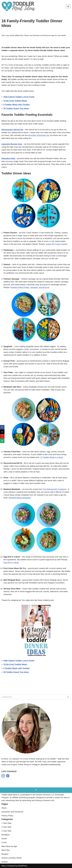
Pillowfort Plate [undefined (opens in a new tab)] (8, 158)
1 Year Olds (6, 823)
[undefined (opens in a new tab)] (12, 144)
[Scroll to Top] (36, 790)
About (4, 808)
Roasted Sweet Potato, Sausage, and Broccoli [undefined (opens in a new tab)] (30, 287)
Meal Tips (6, 850)
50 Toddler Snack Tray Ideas (16, 672)
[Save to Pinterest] (2, 436)
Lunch (4, 842)
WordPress (23, 866)
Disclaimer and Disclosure (12, 812)
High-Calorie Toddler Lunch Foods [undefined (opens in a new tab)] (19, 97)
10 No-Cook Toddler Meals (15, 664)
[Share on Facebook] (2, 427)
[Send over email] (2, 441)
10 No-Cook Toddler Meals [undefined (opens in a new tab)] (15, 101)
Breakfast (5, 835)
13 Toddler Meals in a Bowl (52, 457)
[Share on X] (2, 432)
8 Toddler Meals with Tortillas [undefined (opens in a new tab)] (17, 105)
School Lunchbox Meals (12, 858)
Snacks (5, 862)
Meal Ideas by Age (9, 846)
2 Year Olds (6, 827)
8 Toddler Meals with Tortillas (17, 668)
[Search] (34, 697)
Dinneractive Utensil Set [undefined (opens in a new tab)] (12, 130)
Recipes (5, 854)
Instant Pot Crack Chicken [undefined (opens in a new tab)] (57, 244)
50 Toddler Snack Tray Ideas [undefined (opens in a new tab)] (16, 108)
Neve (4, 866)
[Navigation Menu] (68, 6)
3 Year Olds (6, 831)
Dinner (4, 839)
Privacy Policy (7, 816)
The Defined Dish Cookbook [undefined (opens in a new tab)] (55, 489)
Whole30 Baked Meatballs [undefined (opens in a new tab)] (20, 498)
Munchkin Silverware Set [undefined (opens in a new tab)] (39, 135)
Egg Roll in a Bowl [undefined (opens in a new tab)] (11, 562)
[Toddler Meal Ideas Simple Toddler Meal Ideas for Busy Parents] (19, 6)
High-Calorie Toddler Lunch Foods (19, 661)
